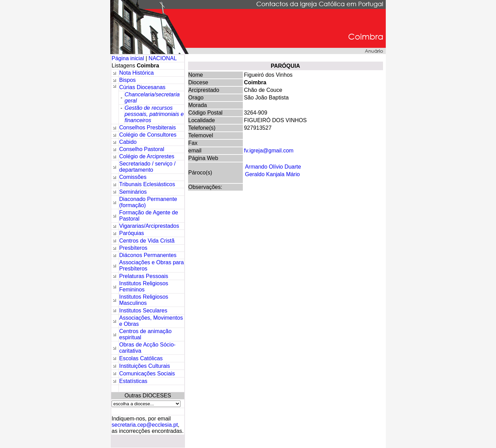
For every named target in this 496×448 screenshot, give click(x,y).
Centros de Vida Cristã (147, 241)
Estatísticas (133, 381)
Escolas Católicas (141, 358)
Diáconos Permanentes (148, 255)
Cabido (128, 142)
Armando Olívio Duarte (273, 167)
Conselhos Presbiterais (148, 127)
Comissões (133, 177)
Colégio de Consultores (148, 135)
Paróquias (132, 233)
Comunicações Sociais (147, 374)
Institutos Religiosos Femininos (144, 286)
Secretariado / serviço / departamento (147, 167)
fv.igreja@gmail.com (269, 151)
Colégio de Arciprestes (147, 156)
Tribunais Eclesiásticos (147, 184)
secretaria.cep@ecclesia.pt (145, 425)
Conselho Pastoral (142, 149)
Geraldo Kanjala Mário (272, 174)
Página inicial (129, 58)
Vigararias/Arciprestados (149, 226)
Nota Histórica (136, 73)
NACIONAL (163, 58)
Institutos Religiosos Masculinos (144, 300)
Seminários (133, 192)
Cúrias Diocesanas (142, 87)
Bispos (127, 80)
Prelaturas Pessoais (144, 276)
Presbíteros (133, 248)
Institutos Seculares (143, 311)
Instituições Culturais (145, 366)
